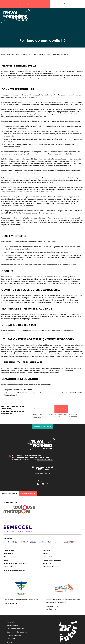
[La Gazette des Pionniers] (62, 567)
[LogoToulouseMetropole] (72, 542)
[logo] (52, 542)
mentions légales (61, 161)
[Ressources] (62, 550)
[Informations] (21, 604)
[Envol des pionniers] (42, 445)
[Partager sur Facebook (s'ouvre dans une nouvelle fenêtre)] (47, 484)
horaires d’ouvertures (45, 460)
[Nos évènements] (62, 557)
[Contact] (62, 553)
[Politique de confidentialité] (30, 629)
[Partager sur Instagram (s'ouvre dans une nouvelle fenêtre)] (38, 484)
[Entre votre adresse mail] (42, 409)
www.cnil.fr (16, 225)
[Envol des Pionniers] (16, 15)
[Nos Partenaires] (22, 550)
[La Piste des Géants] (22, 567)
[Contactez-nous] (42, 474)
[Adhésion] (64, 609)
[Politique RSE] (62, 563)
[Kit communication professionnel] (22, 570)
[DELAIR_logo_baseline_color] (27, 542)
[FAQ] (22, 557)
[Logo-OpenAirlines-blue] (45, 542)
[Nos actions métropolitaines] (62, 560)
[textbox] (44, 253)
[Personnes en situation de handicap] (22, 563)
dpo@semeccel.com (63, 166)
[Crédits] (30, 642)
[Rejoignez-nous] (22, 553)
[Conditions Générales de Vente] (30, 632)
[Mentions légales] (30, 625)
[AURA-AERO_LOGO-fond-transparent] (18, 542)
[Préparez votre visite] (10, 494)
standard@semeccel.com (23, 390)
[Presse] (22, 560)
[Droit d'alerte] (30, 639)
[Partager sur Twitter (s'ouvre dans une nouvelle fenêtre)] (43, 484)
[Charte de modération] (30, 635)
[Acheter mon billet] (25, 4)
